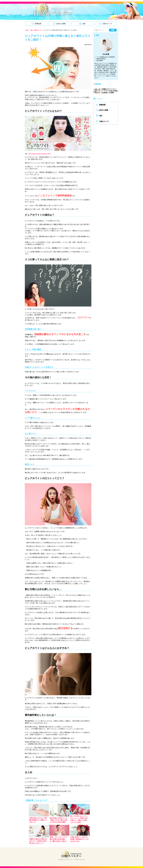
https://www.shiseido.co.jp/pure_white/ (39, 154)
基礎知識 (101, 105)
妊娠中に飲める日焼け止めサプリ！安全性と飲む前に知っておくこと (38, 841)
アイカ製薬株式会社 (102, 57)
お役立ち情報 (102, 110)
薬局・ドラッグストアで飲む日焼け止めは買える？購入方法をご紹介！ (58, 839)
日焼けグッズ (38, 30)
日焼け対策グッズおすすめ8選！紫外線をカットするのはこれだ (79, 839)
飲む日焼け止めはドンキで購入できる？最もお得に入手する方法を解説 (58, 820)
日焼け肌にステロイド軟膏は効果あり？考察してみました (38, 820)
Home (27, 30)
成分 (32, 30)
